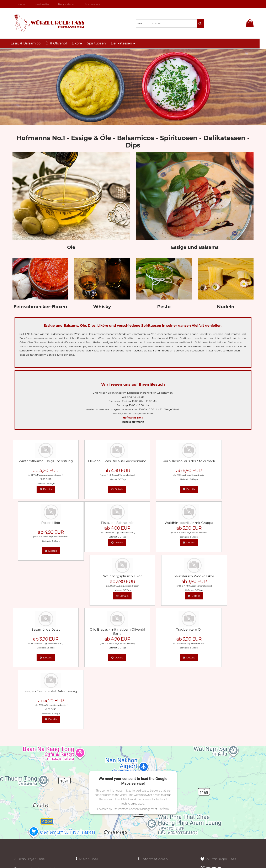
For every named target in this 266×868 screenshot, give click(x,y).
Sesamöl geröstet (40, 575)
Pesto (164, 307)
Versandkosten (49, 475)
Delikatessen (126, 43)
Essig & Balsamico (29, 43)
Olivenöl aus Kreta (87, 765)
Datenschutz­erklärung (152, 779)
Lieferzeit (144, 759)
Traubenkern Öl (164, 575)
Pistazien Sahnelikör (40, 522)
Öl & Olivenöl (59, 43)
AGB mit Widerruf (149, 765)
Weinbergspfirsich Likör (164, 522)
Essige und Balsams (195, 247)
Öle (71, 247)
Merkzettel (40, 4)
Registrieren (65, 4)
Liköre (80, 43)
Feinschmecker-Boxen (40, 307)
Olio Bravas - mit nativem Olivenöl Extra (102, 577)
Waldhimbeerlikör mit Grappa (102, 522)
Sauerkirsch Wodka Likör (226, 522)
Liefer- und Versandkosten (154, 772)
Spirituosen (100, 43)
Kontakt (143, 785)
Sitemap (143, 799)
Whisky (102, 307)
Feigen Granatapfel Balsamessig (226, 577)
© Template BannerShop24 (133, 851)
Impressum (145, 792)
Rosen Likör (226, 461)
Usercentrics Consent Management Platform (141, 693)
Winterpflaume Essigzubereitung (40, 463)
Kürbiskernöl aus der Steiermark (164, 463)
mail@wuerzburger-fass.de (33, 814)
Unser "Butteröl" (86, 759)
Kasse (20, 4)
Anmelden (91, 4)
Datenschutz (154, 851)
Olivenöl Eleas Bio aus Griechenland (102, 463)
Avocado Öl (83, 752)
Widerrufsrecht (147, 752)
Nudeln (226, 307)
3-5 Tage (45, 483)
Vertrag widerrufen (153, 805)
